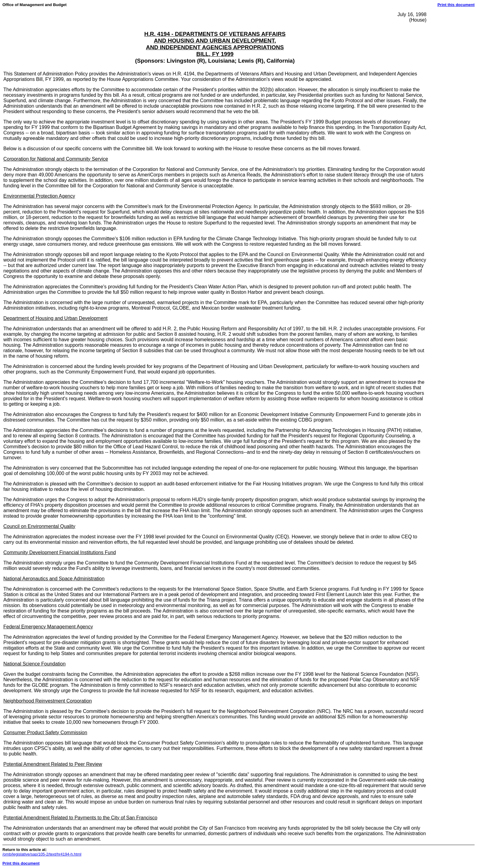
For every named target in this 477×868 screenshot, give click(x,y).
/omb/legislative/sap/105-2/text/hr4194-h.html (42, 854)
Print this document (456, 5)
